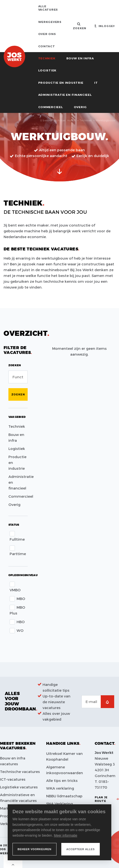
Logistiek (47, 70)
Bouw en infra (80, 58)
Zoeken (18, 394)
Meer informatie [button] (66, 835)
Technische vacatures (20, 772)
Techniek (47, 58)
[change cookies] (34, 849)
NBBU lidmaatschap (64, 796)
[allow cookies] (81, 849)
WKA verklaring (60, 788)
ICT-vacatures (13, 779)
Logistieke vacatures (19, 787)
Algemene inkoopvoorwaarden (65, 770)
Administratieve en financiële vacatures (18, 798)
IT (96, 83)
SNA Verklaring (59, 804)
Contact (47, 46)
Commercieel (51, 107)
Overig (80, 107)
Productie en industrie (61, 83)
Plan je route (101, 799)
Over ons (47, 34)
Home (71, 120)
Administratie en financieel (65, 95)
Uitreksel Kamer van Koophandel (64, 756)
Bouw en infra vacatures (13, 761)
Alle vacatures (48, 8)
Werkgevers (50, 22)
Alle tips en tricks (62, 780)
